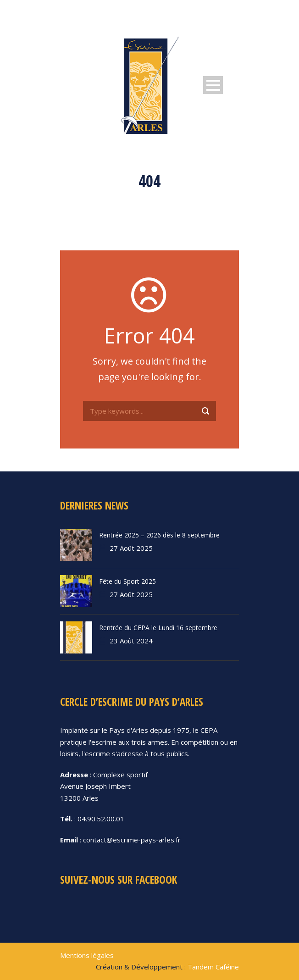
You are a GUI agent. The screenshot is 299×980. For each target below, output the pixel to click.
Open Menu (213, 85)
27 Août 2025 (131, 548)
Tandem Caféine (213, 967)
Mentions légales (87, 955)
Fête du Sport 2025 (127, 581)
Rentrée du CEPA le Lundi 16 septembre (158, 628)
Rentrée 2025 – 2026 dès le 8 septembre (159, 535)
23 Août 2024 (131, 641)
